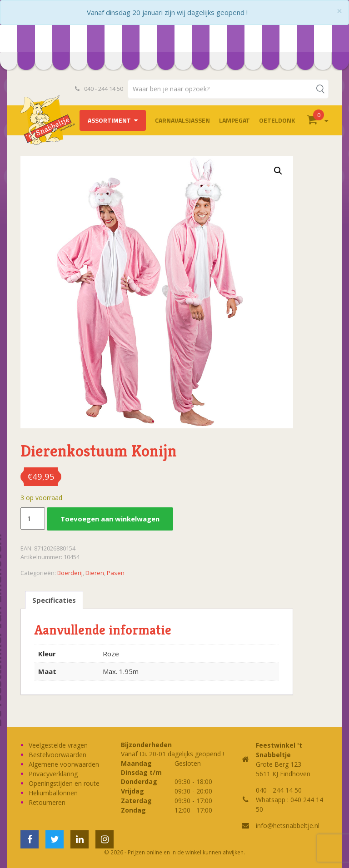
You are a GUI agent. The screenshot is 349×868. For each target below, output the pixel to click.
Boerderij (70, 573)
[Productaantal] (33, 519)
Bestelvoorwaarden (57, 755)
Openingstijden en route (64, 783)
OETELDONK (277, 120)
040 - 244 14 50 (99, 89)
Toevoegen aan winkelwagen (110, 519)
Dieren (95, 573)
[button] (278, 171)
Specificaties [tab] (54, 600)
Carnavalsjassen (182, 120)
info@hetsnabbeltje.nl (288, 826)
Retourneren (47, 802)
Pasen (116, 573)
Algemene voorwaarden (64, 764)
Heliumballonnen (53, 793)
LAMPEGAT (234, 120)
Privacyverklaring (53, 774)
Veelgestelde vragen (58, 745)
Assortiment (109, 120)
